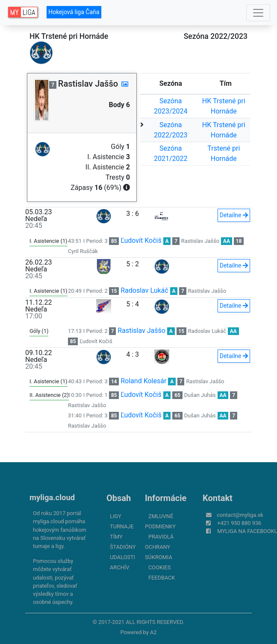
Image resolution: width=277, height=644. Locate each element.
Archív (119, 567)
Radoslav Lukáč (144, 290)
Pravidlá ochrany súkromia (159, 547)
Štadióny (123, 547)
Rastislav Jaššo (200, 241)
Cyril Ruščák (83, 251)
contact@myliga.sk (240, 515)
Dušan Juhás (200, 395)
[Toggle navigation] (258, 13)
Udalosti (122, 557)
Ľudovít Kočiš (141, 240)
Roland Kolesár (143, 381)
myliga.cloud (52, 497)
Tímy (116, 537)
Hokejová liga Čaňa (74, 12)
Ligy (116, 516)
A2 (153, 632)
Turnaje (122, 526)
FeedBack (162, 578)
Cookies (159, 567)
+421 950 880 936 (239, 523)
